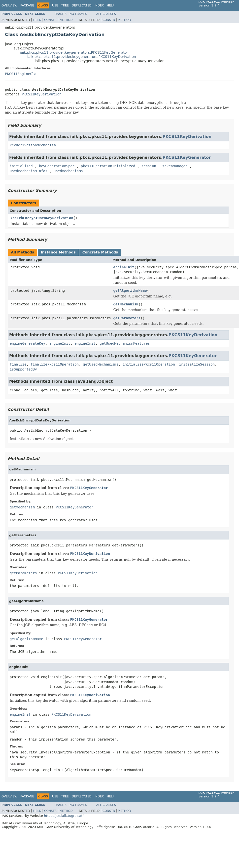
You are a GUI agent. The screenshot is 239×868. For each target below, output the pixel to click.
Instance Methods (58, 252)
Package (27, 5)
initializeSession (197, 364)
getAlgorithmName (130, 290)
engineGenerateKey (27, 343)
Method (66, 20)
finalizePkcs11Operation (55, 364)
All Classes (106, 14)
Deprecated (82, 5)
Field (37, 20)
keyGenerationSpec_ (58, 166)
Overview (9, 5)
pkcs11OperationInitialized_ (109, 166)
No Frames (78, 14)
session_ (150, 166)
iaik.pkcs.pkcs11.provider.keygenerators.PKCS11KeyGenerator (74, 52)
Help (111, 5)
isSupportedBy (23, 369)
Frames (61, 14)
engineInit (124, 267)
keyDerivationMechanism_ (34, 145)
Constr (50, 20)
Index (99, 5)
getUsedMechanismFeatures (125, 343)
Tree (65, 5)
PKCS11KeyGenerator (187, 157)
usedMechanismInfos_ (30, 171)
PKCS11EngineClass (23, 74)
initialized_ (22, 166)
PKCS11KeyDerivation (41, 94)
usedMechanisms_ (69, 171)
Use (55, 5)
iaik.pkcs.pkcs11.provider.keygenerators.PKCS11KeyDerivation (82, 57)
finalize (18, 364)
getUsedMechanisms (101, 364)
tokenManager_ (176, 166)
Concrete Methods (100, 252)
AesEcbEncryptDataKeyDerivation (42, 218)
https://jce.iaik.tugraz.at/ (64, 816)
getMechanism (126, 304)
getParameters (127, 318)
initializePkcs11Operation (149, 364)
